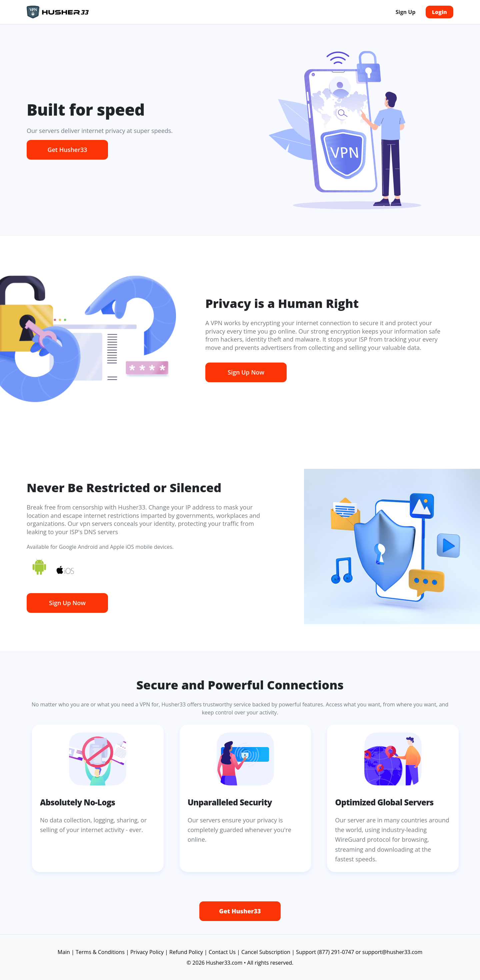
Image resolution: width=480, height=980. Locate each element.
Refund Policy (186, 952)
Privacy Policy (147, 952)
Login (439, 12)
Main (64, 952)
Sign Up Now (246, 372)
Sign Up (406, 12)
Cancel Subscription (266, 952)
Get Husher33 (67, 150)
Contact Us (222, 952)
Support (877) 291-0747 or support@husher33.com (359, 952)
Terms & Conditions (100, 952)
